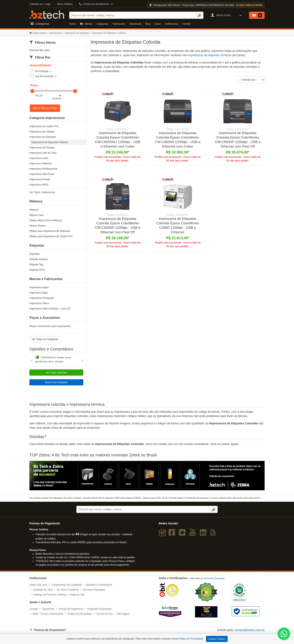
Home (72, 24)
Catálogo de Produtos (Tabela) (50, 595)
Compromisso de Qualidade (67, 585)
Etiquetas (35, 254)
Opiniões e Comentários (99, 585)
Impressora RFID (39, 185)
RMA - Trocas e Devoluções (48, 614)
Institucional (171, 24)
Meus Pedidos (65, 4)
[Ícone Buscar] (199, 15)
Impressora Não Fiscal (42, 174)
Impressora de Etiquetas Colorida (50, 142)
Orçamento (48, 609)
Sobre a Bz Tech (38, 585)
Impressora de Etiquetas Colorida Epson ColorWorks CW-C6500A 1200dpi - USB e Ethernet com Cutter (178, 140)
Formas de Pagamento (71, 609)
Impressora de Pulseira (42, 148)
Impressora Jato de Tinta (43, 153)
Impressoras (55, 33)
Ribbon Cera (36, 215)
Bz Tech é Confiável (68, 590)
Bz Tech (47, 15)
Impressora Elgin (39, 293)
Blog (148, 24)
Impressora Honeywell (42, 298)
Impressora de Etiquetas (77, 33)
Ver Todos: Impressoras (42, 192)
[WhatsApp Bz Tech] (284, 634)
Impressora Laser (39, 158)
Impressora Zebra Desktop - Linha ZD (50, 309)
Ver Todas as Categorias (45, 339)
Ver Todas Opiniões (56, 373)
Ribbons (34, 210)
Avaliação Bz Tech (43, 590)
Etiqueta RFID (37, 270)
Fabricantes (119, 24)
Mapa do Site (77, 595)
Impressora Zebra (39, 303)
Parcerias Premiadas (94, 590)
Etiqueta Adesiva (38, 259)
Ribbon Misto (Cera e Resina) (46, 220)
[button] (30, 359)
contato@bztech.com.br (249, 630)
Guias (158, 24)
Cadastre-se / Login (40, 4)
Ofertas (86, 24)
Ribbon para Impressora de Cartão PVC (51, 236)
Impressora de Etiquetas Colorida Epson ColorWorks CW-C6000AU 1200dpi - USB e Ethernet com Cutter (118, 140)
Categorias (102, 24)
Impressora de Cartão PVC (44, 126)
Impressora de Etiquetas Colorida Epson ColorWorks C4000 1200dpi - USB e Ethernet (178, 225)
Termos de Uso (105, 614)
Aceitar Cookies (217, 639)
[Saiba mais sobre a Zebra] (147, 476)
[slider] (32, 91)
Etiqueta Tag (36, 265)
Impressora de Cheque (42, 132)
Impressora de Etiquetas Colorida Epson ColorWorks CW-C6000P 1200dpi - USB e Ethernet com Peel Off (118, 225)
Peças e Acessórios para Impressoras (50, 326)
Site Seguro (123, 614)
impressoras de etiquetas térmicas (210, 55)
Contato (186, 24)
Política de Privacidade (80, 614)
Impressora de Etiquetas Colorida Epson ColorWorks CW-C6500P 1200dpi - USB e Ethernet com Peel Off (238, 140)
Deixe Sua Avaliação (56, 382)
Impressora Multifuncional (43, 169)
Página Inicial (38, 33)
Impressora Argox (39, 287)
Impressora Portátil (40, 179)
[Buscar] (132, 15)
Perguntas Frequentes (100, 609)
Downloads (135, 24)
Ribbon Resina (37, 226)
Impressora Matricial (40, 164)
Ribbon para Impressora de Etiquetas (50, 231)
